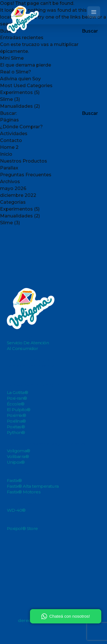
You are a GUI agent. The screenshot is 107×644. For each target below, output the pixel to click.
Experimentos (16, 92)
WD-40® (16, 510)
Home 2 (9, 147)
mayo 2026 (13, 188)
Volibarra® (18, 456)
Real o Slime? (16, 72)
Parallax (9, 168)
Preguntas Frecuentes (26, 175)
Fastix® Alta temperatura (33, 486)
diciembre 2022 (18, 195)
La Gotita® (17, 392)
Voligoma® (19, 451)
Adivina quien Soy (20, 79)
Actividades (14, 134)
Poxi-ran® (17, 398)
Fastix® (14, 480)
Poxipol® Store (22, 528)
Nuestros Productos (24, 161)
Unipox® (16, 462)
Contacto (11, 140)
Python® (16, 432)
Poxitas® (16, 427)
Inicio (6, 154)
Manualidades (16, 106)
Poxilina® (16, 421)
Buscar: (8, 113)
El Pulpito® (19, 410)
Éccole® (16, 404)
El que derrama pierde (26, 65)
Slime (6, 99)
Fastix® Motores (24, 492)
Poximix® (16, 415)
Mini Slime (12, 58)
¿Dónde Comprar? (21, 127)
